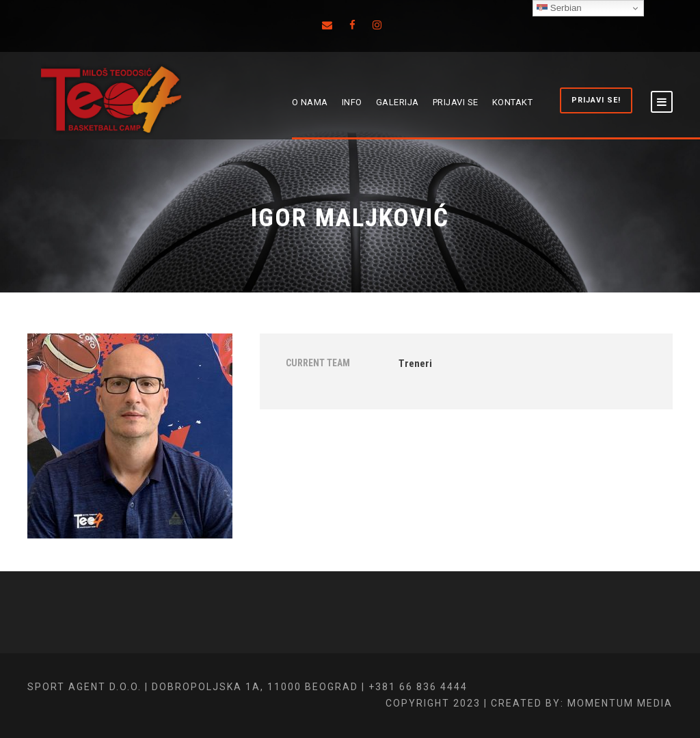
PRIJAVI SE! (596, 100)
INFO (352, 102)
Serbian (559, 8)
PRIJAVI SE (456, 102)
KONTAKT (513, 102)
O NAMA (310, 102)
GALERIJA (398, 102)
